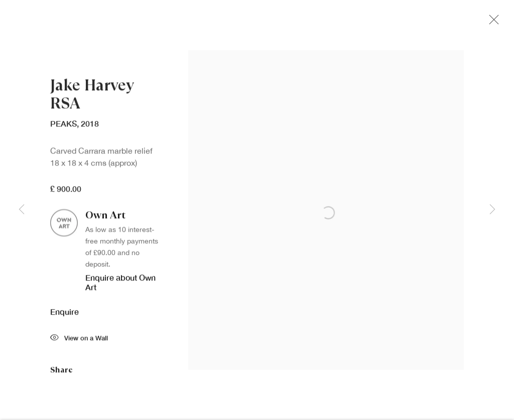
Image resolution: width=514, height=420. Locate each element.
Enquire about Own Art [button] (120, 285)
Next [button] (492, 210)
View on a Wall (79, 341)
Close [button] (491, 23)
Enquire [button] (65, 314)
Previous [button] (22, 210)
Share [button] (61, 373)
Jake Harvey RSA (92, 97)
